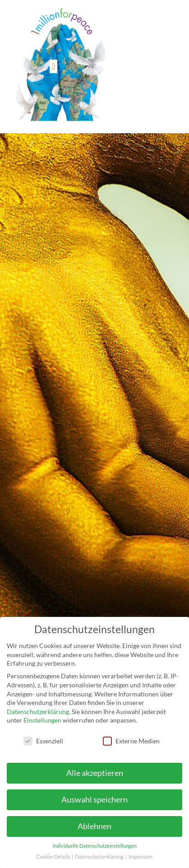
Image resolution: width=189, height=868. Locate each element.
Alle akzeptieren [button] (95, 773)
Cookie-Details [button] (54, 857)
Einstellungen (42, 720)
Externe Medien (131, 741)
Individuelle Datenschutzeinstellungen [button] (95, 846)
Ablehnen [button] (94, 826)
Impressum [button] (141, 857)
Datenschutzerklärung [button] (100, 857)
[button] (53, 66)
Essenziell (43, 741)
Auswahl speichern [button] (94, 800)
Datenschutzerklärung (38, 712)
